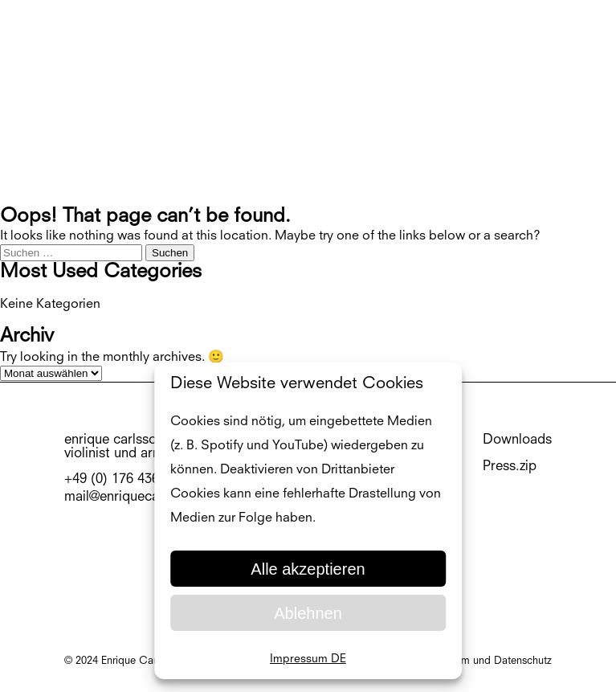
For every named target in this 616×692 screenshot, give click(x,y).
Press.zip (510, 467)
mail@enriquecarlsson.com (145, 497)
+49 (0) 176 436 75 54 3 (136, 479)
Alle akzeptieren (308, 569)
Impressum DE (308, 659)
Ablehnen (308, 613)
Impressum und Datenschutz (485, 661)
